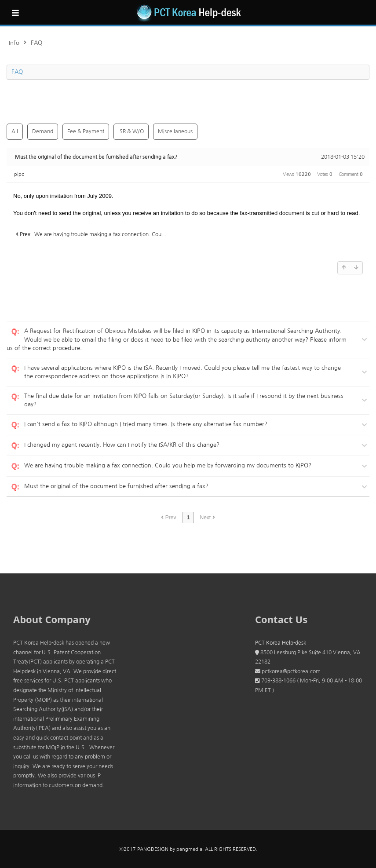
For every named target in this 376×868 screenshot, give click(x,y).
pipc (19, 174)
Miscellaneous (175, 131)
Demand (43, 131)
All (15, 131)
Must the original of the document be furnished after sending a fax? (96, 157)
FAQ (37, 43)
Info (14, 43)
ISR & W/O (131, 131)
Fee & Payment (86, 131)
